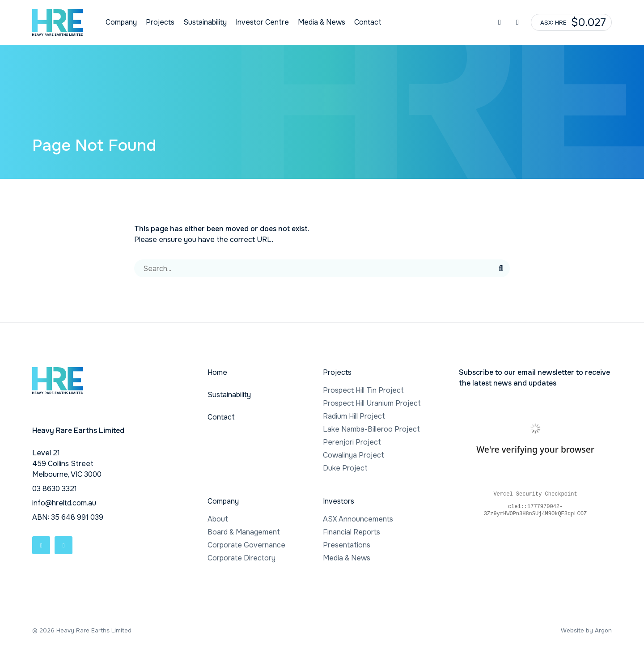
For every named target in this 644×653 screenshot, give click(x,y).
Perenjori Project (352, 442)
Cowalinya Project (354, 455)
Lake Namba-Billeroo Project (371, 429)
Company (121, 22)
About (218, 519)
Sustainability (205, 22)
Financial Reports (352, 532)
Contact (368, 22)
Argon (603, 630)
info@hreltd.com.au (64, 503)
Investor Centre (262, 22)
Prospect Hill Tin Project (363, 390)
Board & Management (244, 532)
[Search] (313, 268)
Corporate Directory (241, 558)
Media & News (322, 22)
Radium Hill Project (354, 416)
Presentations (347, 545)
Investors (339, 501)
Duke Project (345, 468)
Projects (160, 22)
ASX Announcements (358, 519)
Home (217, 372)
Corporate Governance (246, 545)
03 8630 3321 (55, 489)
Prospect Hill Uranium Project (372, 403)
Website (572, 630)
